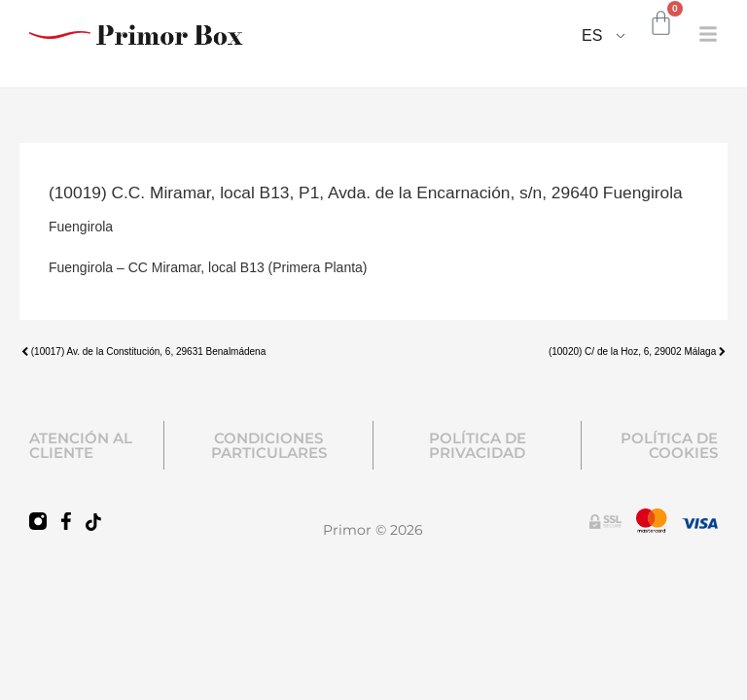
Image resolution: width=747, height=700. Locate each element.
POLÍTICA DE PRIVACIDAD (478, 445)
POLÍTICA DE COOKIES (669, 445)
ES (592, 35)
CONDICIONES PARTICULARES (269, 445)
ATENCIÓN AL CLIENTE (81, 445)
